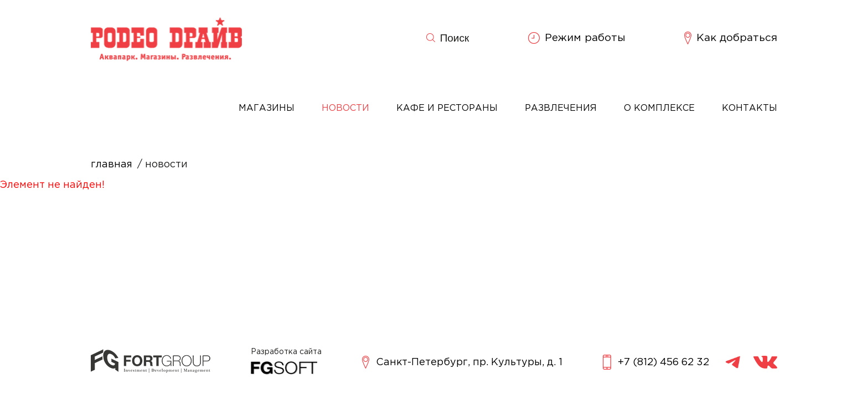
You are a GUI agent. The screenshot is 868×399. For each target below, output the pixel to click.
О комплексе (659, 108)
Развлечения (561, 108)
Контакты (750, 108)
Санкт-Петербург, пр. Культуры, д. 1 (462, 362)
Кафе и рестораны (447, 108)
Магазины (267, 108)
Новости (345, 108)
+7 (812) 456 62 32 (656, 362)
